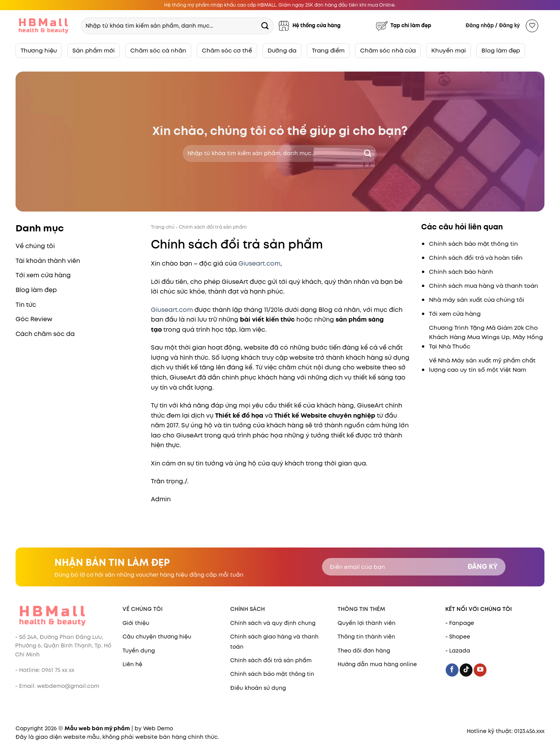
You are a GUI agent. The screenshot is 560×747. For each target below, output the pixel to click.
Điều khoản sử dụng (258, 688)
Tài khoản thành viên (48, 261)
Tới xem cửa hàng (43, 275)
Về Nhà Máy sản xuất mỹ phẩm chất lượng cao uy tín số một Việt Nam (482, 365)
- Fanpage (460, 623)
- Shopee (458, 637)
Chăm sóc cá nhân (158, 50)
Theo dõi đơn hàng (364, 651)
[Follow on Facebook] (452, 670)
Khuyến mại (449, 50)
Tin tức (26, 305)
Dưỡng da (282, 50)
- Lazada (458, 651)
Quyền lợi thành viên (367, 623)
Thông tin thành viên (366, 637)
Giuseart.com (259, 263)
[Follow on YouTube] (480, 670)
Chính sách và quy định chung (273, 623)
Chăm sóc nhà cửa (388, 50)
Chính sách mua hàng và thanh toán (484, 286)
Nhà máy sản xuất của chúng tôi (477, 300)
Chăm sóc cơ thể (227, 50)
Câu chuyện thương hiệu (157, 637)
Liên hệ (132, 664)
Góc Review (34, 319)
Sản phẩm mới (94, 50)
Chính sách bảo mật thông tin (473, 244)
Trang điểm (328, 50)
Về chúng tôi (35, 246)
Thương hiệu (39, 50)
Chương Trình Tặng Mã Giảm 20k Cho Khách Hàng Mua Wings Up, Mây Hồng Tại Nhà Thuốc (486, 337)
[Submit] (265, 25)
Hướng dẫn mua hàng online (377, 664)
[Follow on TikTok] (466, 670)
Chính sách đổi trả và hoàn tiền (476, 258)
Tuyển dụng (139, 651)
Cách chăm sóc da (45, 334)
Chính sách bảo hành (461, 272)
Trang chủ (163, 227)
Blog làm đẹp (501, 50)
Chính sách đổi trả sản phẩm (271, 660)
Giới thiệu (136, 623)
